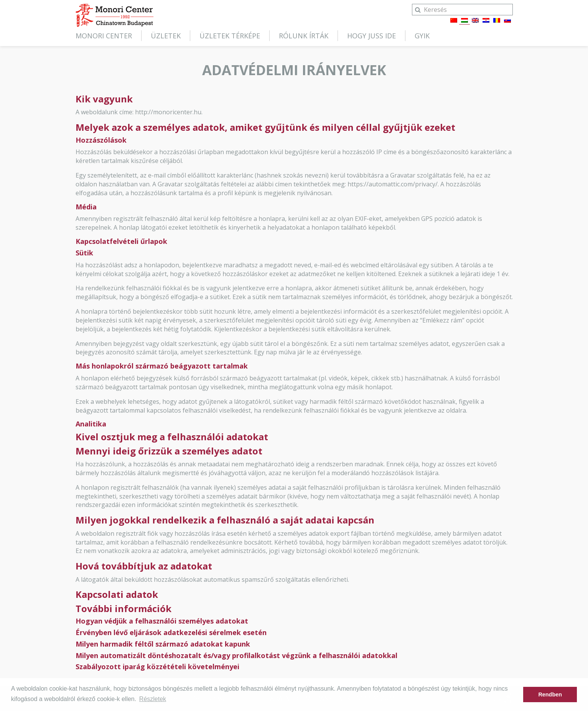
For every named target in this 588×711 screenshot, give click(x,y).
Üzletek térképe (230, 36)
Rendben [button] (550, 695)
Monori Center (104, 36)
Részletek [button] (153, 699)
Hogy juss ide (371, 36)
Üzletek (166, 36)
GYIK (422, 36)
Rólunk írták (304, 36)
